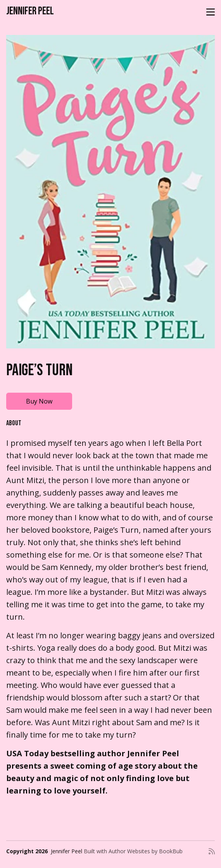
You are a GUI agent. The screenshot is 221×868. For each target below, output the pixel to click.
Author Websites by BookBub (146, 851)
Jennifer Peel (30, 11)
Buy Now (39, 401)
